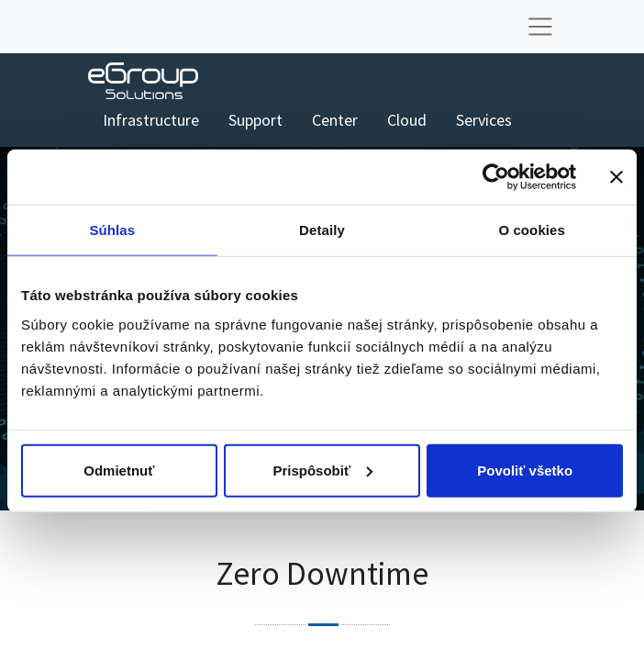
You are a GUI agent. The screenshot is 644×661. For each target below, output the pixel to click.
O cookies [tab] (532, 230)
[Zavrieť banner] (616, 177)
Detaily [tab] (322, 230)
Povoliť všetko (525, 470)
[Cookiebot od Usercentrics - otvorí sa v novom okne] (496, 177)
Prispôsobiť (322, 470)
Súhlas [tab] (112, 230)
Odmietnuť (119, 470)
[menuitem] (151, 120)
